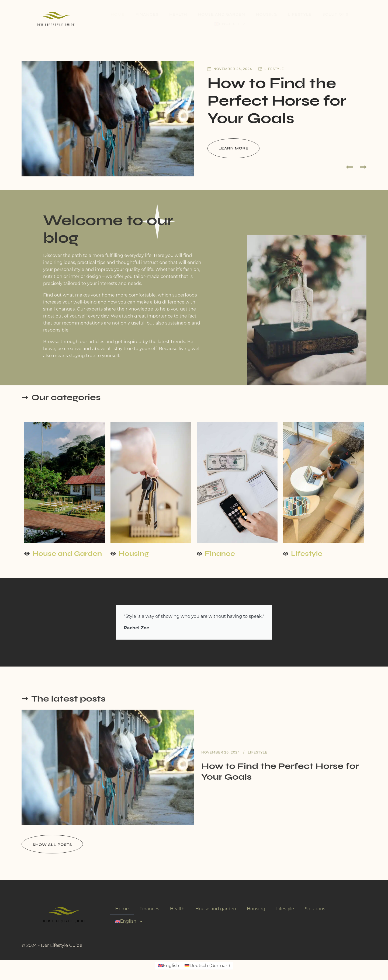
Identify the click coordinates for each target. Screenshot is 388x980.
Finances (147, 14)
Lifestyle (300, 14)
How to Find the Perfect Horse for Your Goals (277, 101)
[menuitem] (230, 24)
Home (118, 14)
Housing (267, 14)
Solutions (335, 14)
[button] (350, 167)
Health (178, 14)
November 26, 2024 (230, 69)
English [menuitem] (171, 966)
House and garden (222, 14)
